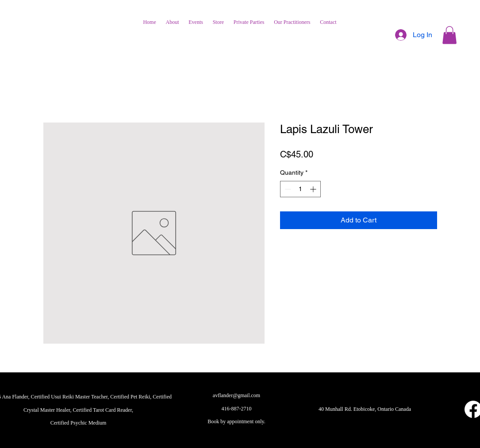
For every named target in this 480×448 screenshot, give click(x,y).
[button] (449, 35)
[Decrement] (287, 189)
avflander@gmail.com (236, 395)
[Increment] (314, 189)
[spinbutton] (300, 189)
